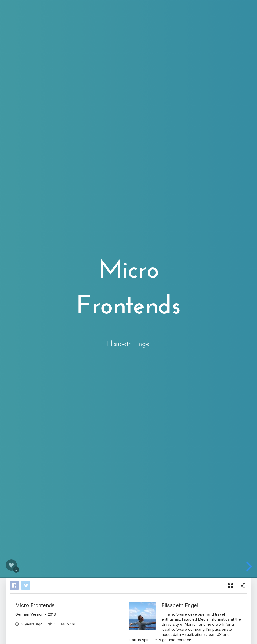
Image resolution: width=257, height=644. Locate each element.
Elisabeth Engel (180, 605)
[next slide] (248, 566)
